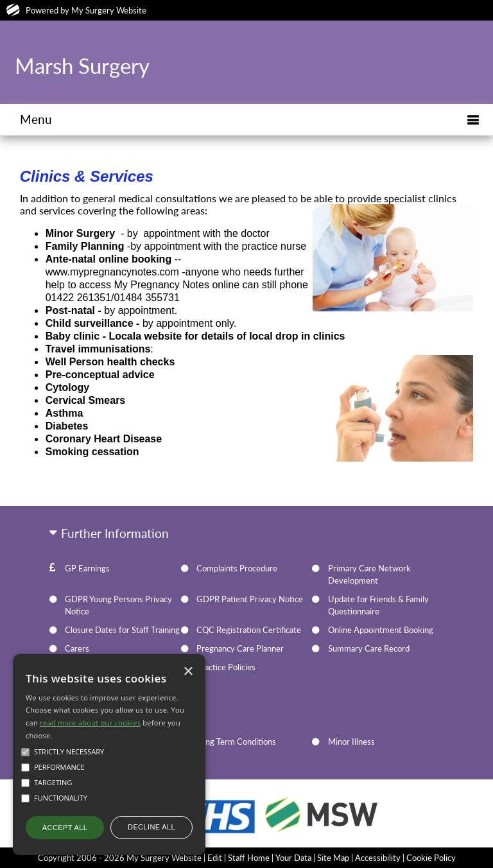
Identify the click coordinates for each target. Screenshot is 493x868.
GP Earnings (87, 568)
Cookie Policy (431, 858)
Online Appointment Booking (381, 630)
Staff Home (249, 858)
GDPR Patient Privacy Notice (250, 599)
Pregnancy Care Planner (240, 648)
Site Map (333, 858)
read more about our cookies (90, 723)
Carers (77, 648)
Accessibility (378, 858)
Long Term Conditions (236, 742)
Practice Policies (226, 667)
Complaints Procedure (237, 568)
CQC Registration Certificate (249, 630)
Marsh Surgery (82, 65)
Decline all (151, 827)
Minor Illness (351, 742)
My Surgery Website (109, 10)
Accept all (65, 828)
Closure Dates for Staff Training (122, 630)
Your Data (293, 858)
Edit (215, 858)
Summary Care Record (369, 648)
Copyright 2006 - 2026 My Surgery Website (120, 858)
